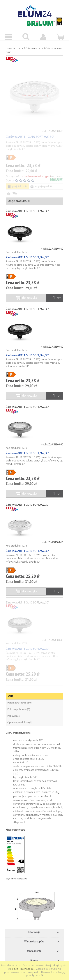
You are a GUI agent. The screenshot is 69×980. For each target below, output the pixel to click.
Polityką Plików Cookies (22, 969)
